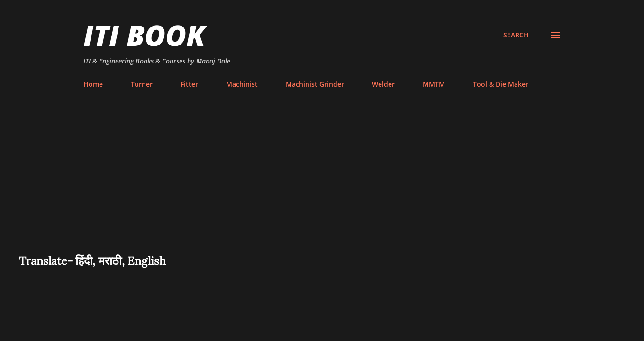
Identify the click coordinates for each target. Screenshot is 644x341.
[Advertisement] (322, 182)
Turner (142, 84)
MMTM (434, 84)
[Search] (516, 35)
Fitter (189, 84)
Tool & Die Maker (501, 84)
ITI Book (144, 35)
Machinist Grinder (315, 84)
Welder (383, 84)
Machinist (242, 84)
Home (93, 84)
